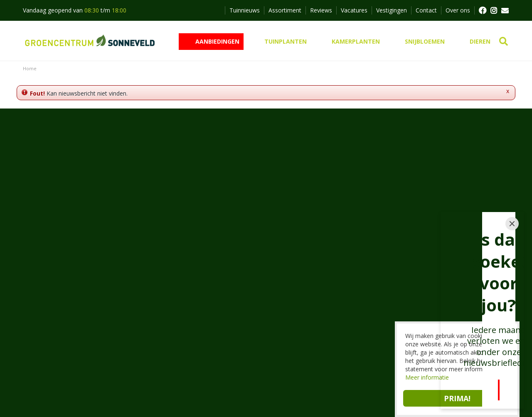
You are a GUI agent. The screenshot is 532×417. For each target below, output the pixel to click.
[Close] (512, 237)
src (504, 42)
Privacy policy (247, 396)
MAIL (505, 10)
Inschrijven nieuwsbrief (266, 219)
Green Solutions (129, 396)
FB (482, 10)
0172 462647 (172, 313)
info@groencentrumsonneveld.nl (197, 323)
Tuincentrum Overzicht (190, 396)
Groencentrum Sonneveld (182, 274)
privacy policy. (362, 197)
